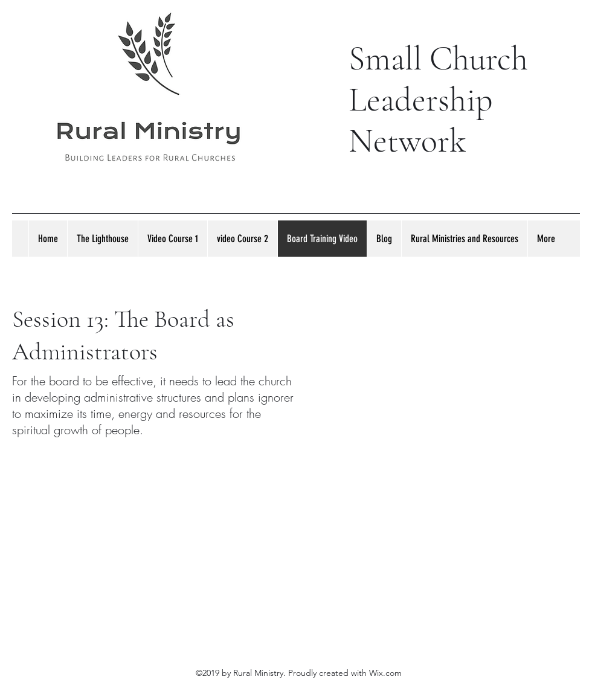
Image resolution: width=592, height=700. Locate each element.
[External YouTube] (441, 394)
